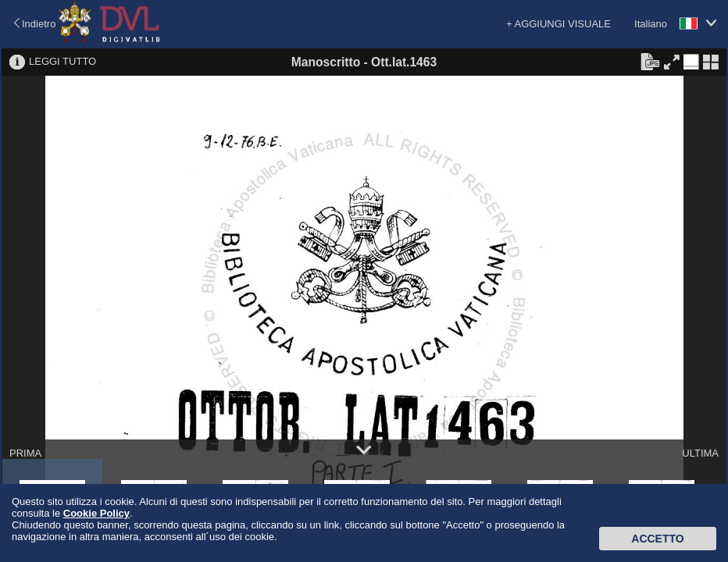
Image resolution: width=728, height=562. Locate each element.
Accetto (657, 539)
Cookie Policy (96, 513)
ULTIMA (700, 453)
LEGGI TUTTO (62, 61)
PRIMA (25, 453)
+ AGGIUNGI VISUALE (558, 24)
